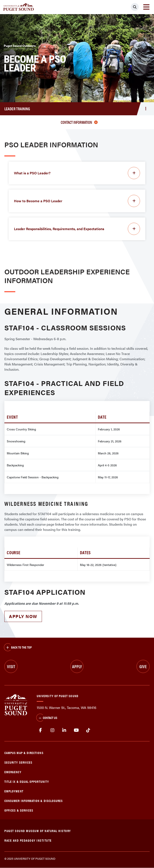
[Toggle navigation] (146, 7)
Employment (14, 791)
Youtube (76, 730)
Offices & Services (19, 810)
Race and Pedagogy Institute (28, 840)
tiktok (88, 730)
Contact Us (47, 718)
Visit (11, 666)
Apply (77, 666)
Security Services (18, 762)
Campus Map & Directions (24, 753)
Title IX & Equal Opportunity (27, 781)
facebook (41, 730)
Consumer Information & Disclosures (34, 801)
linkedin (64, 730)
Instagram (53, 730)
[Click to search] (135, 7)
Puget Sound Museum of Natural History (38, 831)
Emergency (13, 772)
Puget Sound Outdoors (20, 46)
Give (143, 666)
